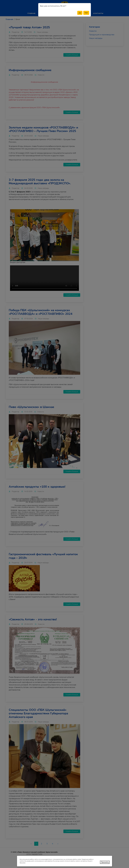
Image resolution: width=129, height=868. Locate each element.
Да (80, 13)
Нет (86, 13)
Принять (105, 862)
